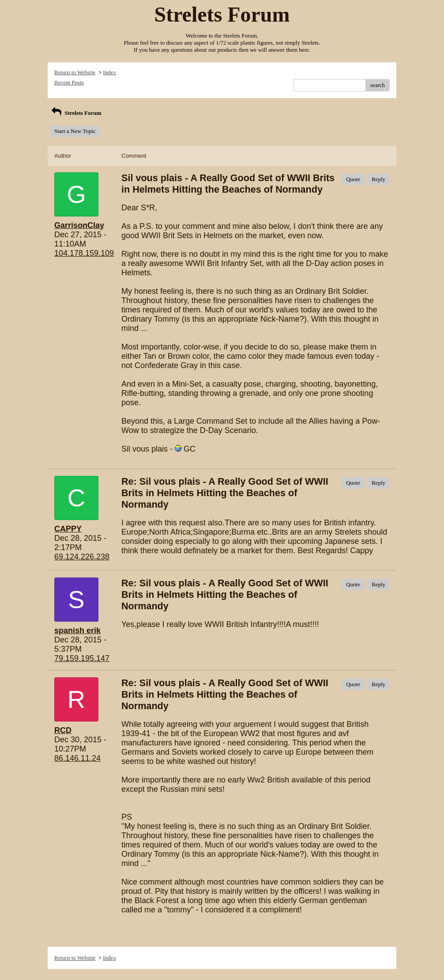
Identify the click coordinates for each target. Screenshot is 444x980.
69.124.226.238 (82, 557)
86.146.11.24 (77, 758)
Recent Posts (69, 82)
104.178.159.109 (84, 253)
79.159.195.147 (82, 658)
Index (109, 72)
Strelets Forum (76, 113)
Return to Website (75, 72)
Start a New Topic (75, 131)
